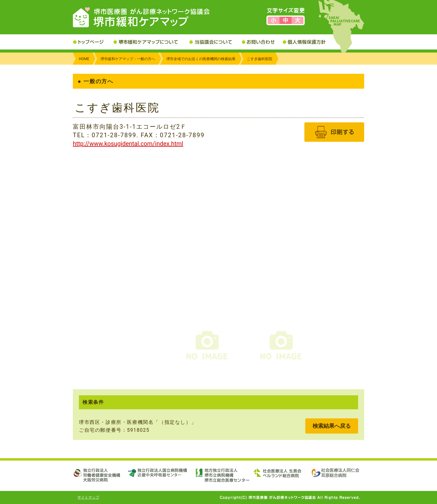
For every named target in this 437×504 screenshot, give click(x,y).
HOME (84, 59)
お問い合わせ (262, 42)
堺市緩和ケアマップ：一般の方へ (128, 59)
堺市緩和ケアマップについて (151, 42)
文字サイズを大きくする (298, 20)
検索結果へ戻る (332, 426)
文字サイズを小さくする (274, 20)
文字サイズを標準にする (285, 20)
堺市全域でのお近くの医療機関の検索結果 (201, 59)
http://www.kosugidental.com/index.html (128, 144)
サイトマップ (88, 497)
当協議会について (216, 42)
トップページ (93, 42)
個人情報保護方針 (309, 42)
